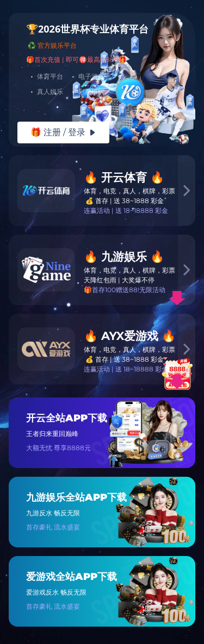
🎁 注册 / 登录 (63, 132)
